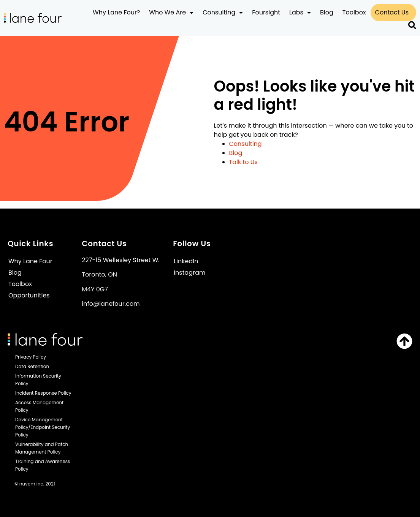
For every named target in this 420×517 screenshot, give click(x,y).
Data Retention (32, 366)
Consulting (223, 13)
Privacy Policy (31, 357)
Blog (327, 12)
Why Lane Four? (116, 12)
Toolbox (354, 12)
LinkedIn (186, 261)
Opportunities (29, 295)
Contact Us (392, 12)
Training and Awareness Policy (43, 465)
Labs (300, 13)
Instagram (189, 273)
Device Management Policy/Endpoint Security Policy (43, 427)
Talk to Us (243, 162)
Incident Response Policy (43, 393)
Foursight (266, 12)
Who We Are (171, 13)
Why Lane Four (30, 261)
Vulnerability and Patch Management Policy (42, 448)
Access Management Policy (39, 406)
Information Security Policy (38, 380)
